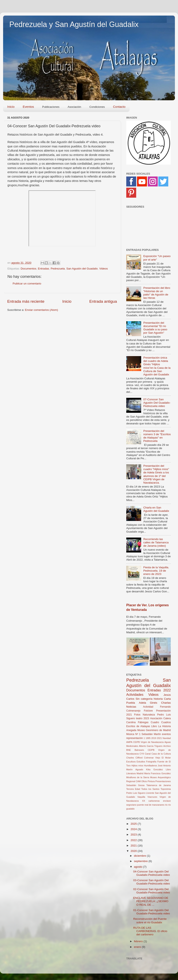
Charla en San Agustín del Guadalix (156, 509)
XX (143, 801)
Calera (167, 718)
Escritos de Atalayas (138, 726)
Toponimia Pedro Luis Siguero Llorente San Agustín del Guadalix (149, 793)
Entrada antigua (103, 301)
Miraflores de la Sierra (138, 777)
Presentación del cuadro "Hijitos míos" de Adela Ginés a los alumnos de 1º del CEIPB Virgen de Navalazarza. (156, 474)
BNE (129, 750)
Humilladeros (150, 766)
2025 (134, 824)
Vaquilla (141, 797)
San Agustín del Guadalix (82, 269)
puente (140, 805)
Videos (104, 269)
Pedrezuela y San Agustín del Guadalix (74, 24)
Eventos (28, 107)
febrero (139, 941)
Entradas (43, 269)
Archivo (167, 746)
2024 (134, 829)
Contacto (119, 107)
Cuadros (166, 722)
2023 (146, 718)
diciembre (140, 856)
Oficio (144, 781)
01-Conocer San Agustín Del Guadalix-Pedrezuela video (152, 912)
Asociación (156, 718)
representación (135, 738)
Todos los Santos (150, 789)
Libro (168, 769)
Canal (148, 754)
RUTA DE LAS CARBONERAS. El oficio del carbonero (150, 931)
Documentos (29, 269)
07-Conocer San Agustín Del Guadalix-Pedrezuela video (157, 403)
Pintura (151, 781)
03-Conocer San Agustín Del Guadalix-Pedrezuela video (152, 882)
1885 (148, 738)
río (166, 805)
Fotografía (151, 762)
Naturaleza (149, 715)
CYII (142, 754)
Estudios (141, 762)
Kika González (155, 769)
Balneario (139, 750)
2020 (134, 851)
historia (158, 699)
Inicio (11, 107)
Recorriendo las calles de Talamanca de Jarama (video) (156, 542)
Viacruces (152, 797)
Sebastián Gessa (135, 785)
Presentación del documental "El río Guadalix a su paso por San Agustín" (155, 328)
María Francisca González (158, 773)
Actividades (135, 695)
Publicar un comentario (27, 284)
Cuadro (155, 722)
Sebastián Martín (151, 734)
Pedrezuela (58, 269)
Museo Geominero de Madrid (154, 730)
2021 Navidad (164, 738)
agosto (138, 867)
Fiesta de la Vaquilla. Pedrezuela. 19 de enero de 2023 (156, 571)
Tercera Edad (133, 789)
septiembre (141, 861)
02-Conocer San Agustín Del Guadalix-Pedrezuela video (152, 891)
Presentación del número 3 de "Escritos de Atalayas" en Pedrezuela (157, 436)
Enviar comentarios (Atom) (42, 310)
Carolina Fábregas (137, 722)
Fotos (137, 715)
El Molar (166, 758)
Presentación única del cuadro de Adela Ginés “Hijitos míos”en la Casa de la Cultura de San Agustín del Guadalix (157, 366)
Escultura (131, 762)
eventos (167, 734)
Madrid (140, 773)
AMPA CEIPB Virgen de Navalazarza (145, 742)
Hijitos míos (137, 766)
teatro (139, 718)
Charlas (166, 703)
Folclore (148, 711)
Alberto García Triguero (151, 746)
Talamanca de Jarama (159, 785)
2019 (154, 738)
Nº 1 (138, 734)
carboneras (154, 801)
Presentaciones (163, 781)
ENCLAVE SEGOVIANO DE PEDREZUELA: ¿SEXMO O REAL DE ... (151, 901)
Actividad (148, 707)
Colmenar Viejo (152, 758)
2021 (129, 715)
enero (138, 947)
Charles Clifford (134, 758)
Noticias (131, 707)
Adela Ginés (148, 703)
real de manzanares (154, 805)
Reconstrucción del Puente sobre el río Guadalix (150, 921)
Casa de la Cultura (161, 754)
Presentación (163, 711)
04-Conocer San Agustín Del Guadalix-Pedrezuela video (152, 873)
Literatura (131, 773)
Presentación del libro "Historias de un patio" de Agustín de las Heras (157, 293)
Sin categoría (144, 699)
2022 (167, 690)
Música (130, 734)
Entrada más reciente (26, 301)
